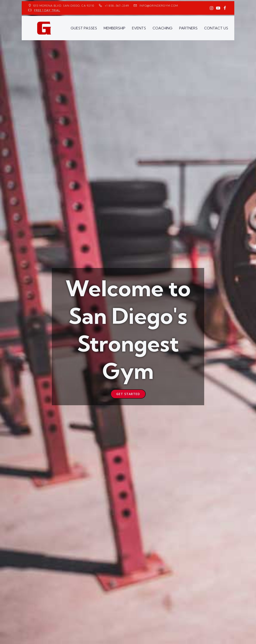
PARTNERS (188, 28)
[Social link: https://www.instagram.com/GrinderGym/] (211, 8)
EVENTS (139, 28)
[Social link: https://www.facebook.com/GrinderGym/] (225, 8)
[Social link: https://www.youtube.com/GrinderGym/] (218, 8)
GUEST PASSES (84, 28)
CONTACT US (216, 28)
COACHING (163, 28)
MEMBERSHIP (114, 28)
